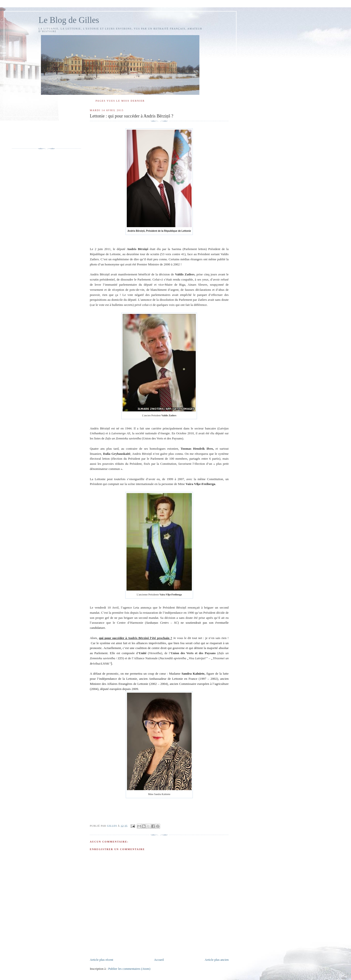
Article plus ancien (217, 960)
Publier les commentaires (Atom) (129, 969)
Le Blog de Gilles (69, 20)
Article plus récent (101, 960)
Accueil (159, 960)
